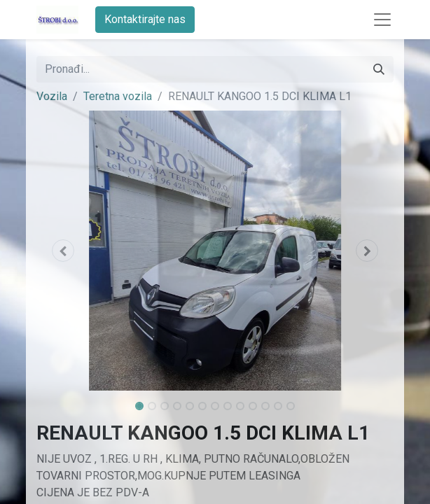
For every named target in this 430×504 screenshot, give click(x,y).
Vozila (52, 96)
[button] (63, 251)
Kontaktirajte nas (145, 19)
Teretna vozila (118, 96)
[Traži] (379, 69)
